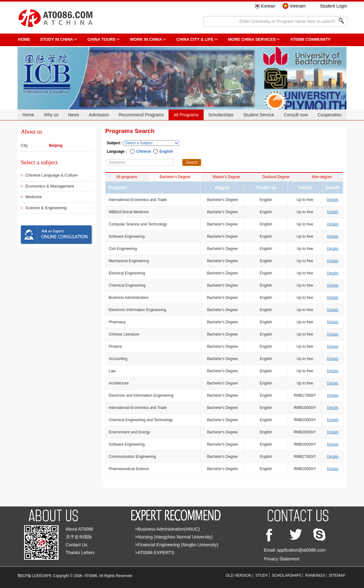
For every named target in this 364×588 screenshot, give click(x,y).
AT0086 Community (310, 39)
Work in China (146, 39)
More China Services (252, 39)
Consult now (296, 115)
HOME (24, 39)
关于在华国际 (79, 537)
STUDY (262, 575)
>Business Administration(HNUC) (167, 529)
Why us (51, 115)
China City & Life (195, 39)
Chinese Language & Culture (52, 175)
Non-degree (322, 177)
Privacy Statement (282, 559)
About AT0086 (80, 529)
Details (333, 200)
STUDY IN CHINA (57, 39)
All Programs (186, 115)
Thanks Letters (80, 553)
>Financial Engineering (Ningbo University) (177, 545)
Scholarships (221, 115)
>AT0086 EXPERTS (155, 553)
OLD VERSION (239, 575)
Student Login (334, 6)
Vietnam (297, 6)
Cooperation (330, 115)
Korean (268, 6)
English (166, 151)
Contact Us (77, 545)
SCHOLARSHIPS (287, 575)
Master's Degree (226, 177)
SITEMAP (337, 575)
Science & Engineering (46, 208)
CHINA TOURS (101, 39)
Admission (99, 115)
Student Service (259, 115)
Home (28, 115)
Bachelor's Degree (175, 177)
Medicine (34, 197)
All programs (127, 177)
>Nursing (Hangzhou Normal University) (174, 537)
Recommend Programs (141, 115)
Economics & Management (50, 186)
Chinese (144, 151)
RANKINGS (315, 575)
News (73, 115)
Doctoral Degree (276, 177)
